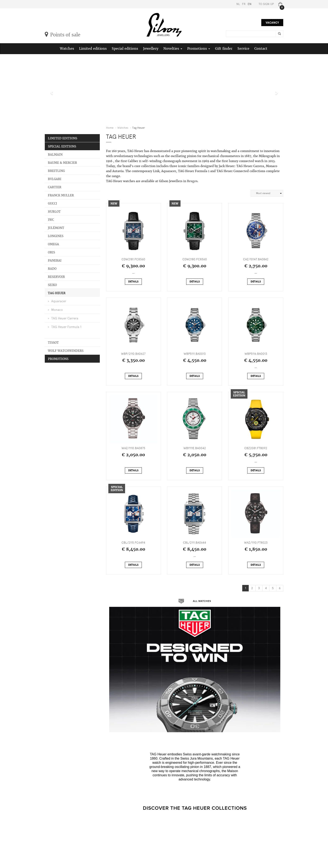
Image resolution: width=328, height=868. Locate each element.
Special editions (125, 49)
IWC (51, 220)
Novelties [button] (173, 49)
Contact (261, 49)
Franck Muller (61, 195)
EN (250, 4)
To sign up (266, 4)
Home (110, 128)
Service (243, 49)
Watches (67, 49)
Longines (56, 236)
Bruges (192, 181)
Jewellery (151, 49)
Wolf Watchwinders (66, 351)
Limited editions (93, 49)
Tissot (53, 343)
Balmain (55, 155)
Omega (53, 244)
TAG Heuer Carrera (65, 318)
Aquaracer (59, 301)
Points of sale (63, 35)
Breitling (56, 171)
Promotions (58, 359)
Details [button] (133, 282)
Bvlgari (55, 179)
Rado (52, 269)
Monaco (57, 310)
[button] (51, 91)
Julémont (56, 228)
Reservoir (56, 277)
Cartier (55, 187)
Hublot (54, 212)
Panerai (55, 261)
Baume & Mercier (62, 163)
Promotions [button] (199, 49)
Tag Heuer (57, 293)
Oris (51, 252)
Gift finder (224, 49)
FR (244, 4)
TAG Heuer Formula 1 (66, 327)
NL (238, 4)
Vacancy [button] (272, 23)
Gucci (53, 203)
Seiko (52, 285)
